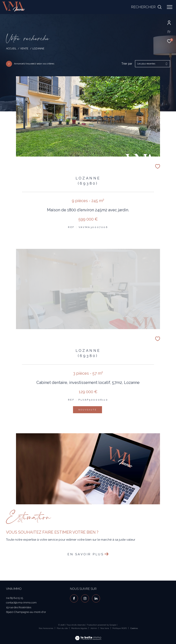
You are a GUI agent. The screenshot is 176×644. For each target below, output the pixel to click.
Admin (94, 628)
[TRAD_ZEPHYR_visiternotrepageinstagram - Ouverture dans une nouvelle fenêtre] (85, 598)
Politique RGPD (120, 628)
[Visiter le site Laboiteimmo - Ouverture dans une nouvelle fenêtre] (88, 635)
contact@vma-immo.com (21, 603)
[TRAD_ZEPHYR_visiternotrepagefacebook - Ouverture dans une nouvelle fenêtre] (74, 598)
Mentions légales (79, 628)
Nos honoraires (46, 628)
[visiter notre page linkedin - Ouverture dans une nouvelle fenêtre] (96, 598)
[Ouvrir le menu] (170, 7)
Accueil (11, 48)
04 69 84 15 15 (14, 598)
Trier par (127, 64)
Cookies (134, 628)
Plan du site (63, 628)
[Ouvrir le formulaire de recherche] (146, 7)
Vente (24, 48)
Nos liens (105, 628)
